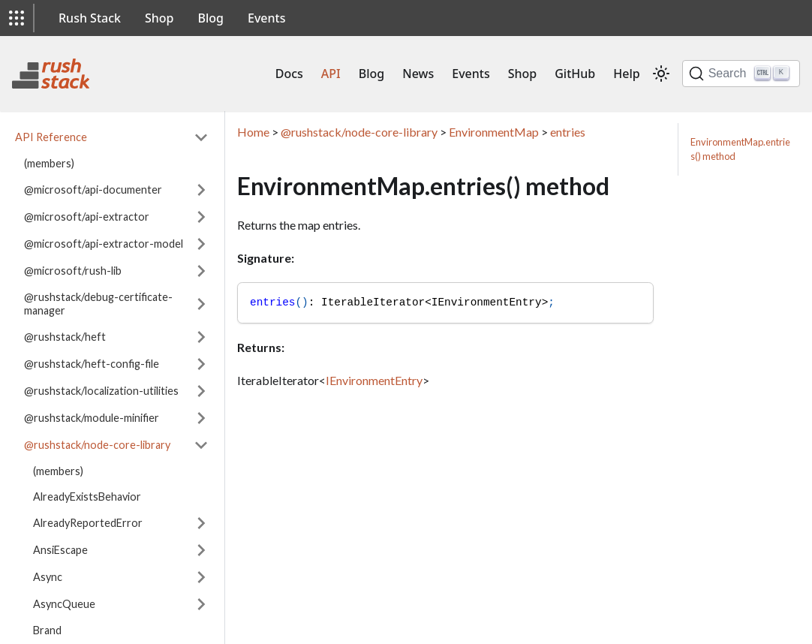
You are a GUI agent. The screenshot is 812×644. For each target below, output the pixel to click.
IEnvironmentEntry (374, 380)
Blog (211, 18)
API (331, 74)
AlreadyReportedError (88, 523)
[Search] (741, 74)
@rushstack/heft (65, 337)
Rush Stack (90, 18)
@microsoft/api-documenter (93, 190)
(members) (49, 163)
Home (253, 132)
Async (48, 577)
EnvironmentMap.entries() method (740, 149)
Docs (289, 74)
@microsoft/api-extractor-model (104, 244)
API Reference (51, 137)
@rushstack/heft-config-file (92, 364)
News (418, 74)
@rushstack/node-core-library (97, 445)
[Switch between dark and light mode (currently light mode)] (661, 74)
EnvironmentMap (494, 132)
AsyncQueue (64, 604)
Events (266, 18)
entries (568, 132)
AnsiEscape (60, 550)
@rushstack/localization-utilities (101, 391)
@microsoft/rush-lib (73, 271)
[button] (17, 18)
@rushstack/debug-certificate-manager (98, 304)
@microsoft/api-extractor (87, 217)
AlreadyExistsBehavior (87, 497)
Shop (159, 18)
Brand (47, 630)
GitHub (575, 74)
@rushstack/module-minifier (92, 418)
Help (626, 74)
